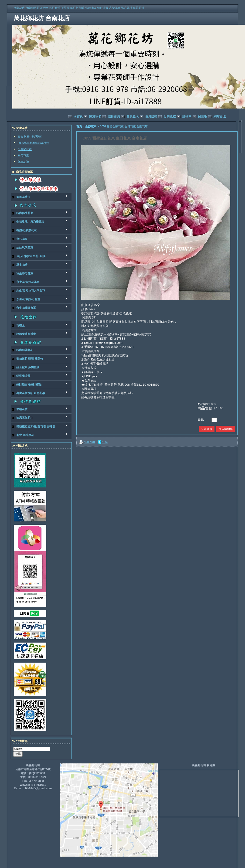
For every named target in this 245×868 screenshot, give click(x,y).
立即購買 (207, 429)
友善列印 (89, 442)
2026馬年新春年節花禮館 (33, 143)
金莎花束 (91, 126)
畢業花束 (23, 156)
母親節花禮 (25, 149)
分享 (105, 442)
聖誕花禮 (23, 162)
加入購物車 (226, 429)
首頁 (79, 126)
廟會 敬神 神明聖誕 (30, 137)
